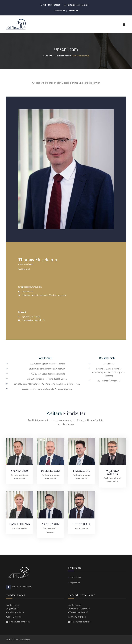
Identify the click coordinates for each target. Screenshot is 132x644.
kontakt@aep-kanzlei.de (78, 5)
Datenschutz (59, 11)
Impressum (73, 11)
